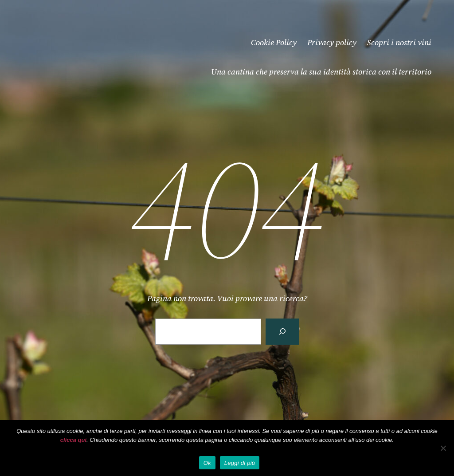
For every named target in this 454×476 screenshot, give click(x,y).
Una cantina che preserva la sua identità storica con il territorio (321, 72)
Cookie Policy (274, 42)
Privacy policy (332, 42)
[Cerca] (282, 332)
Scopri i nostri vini (399, 42)
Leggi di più (240, 463)
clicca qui (73, 440)
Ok (207, 463)
